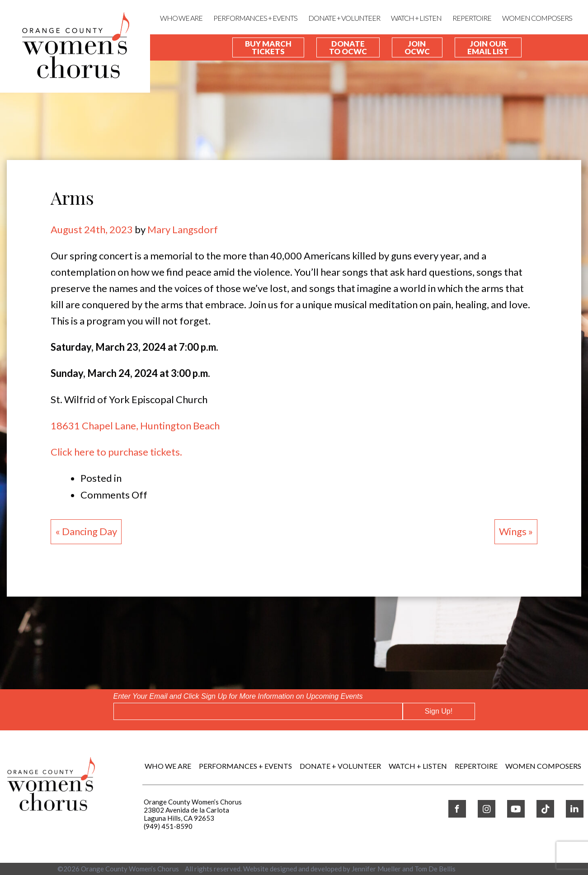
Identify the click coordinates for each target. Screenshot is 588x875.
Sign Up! (439, 711)
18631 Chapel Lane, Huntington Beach (135, 426)
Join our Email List (488, 47)
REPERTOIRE (472, 18)
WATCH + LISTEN (416, 18)
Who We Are (181, 18)
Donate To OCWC (348, 47)
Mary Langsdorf (183, 229)
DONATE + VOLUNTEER (344, 18)
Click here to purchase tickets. (116, 452)
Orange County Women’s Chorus (130, 869)
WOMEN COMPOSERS (537, 18)
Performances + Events (255, 18)
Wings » (516, 531)
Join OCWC (417, 47)
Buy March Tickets (268, 47)
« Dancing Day (86, 531)
